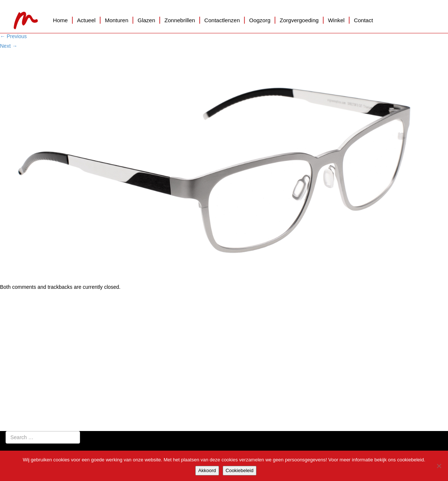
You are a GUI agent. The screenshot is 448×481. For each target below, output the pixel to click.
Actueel (86, 20)
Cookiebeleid (240, 470)
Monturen (117, 20)
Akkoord (207, 470)
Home (60, 20)
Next (9, 46)
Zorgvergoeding (299, 20)
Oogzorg (260, 20)
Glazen (146, 20)
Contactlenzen (222, 20)
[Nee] (439, 466)
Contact (364, 20)
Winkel (336, 20)
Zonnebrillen (180, 20)
